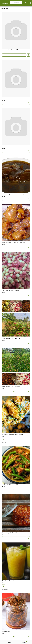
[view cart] (30, 3)
